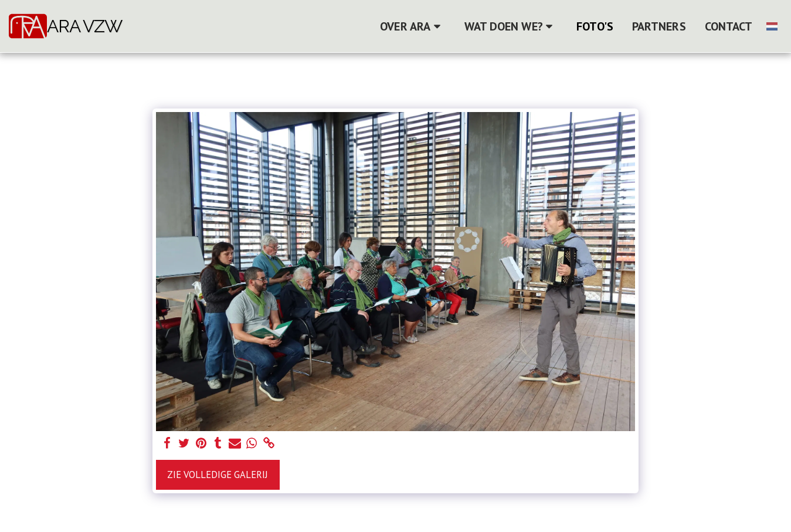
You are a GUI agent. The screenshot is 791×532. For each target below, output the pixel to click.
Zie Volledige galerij (218, 475)
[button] (413, 26)
